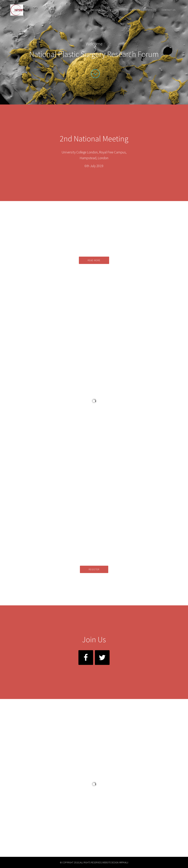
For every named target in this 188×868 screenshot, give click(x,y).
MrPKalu (124, 862)
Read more (94, 260)
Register (94, 569)
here (102, 822)
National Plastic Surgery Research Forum (37, 10)
